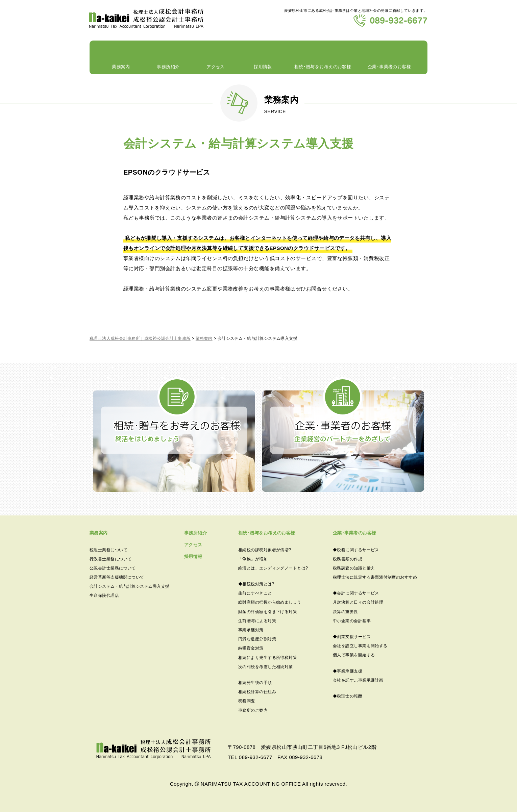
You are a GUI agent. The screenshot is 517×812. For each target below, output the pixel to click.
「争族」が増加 (253, 559)
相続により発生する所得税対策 (268, 658)
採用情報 (263, 69)
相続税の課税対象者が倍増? (265, 550)
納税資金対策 (251, 648)
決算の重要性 (346, 612)
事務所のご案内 (253, 710)
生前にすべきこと (255, 593)
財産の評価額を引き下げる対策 (268, 612)
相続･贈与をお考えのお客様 (323, 69)
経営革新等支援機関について (117, 577)
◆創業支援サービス (352, 637)
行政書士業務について (111, 559)
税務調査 (247, 701)
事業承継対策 (251, 630)
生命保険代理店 (104, 595)
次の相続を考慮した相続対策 (266, 667)
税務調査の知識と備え (354, 568)
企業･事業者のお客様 (389, 69)
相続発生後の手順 (255, 683)
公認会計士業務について (113, 568)
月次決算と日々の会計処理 (358, 602)
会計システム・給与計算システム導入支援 (130, 586)
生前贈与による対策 (257, 621)
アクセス (216, 69)
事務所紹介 (168, 69)
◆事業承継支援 (348, 671)
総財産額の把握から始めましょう (270, 602)
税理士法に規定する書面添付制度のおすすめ (375, 577)
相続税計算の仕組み (257, 692)
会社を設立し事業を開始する (360, 646)
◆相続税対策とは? (256, 584)
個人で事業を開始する (354, 655)
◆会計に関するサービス (356, 593)
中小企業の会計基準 (352, 621)
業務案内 (121, 69)
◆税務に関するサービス (356, 550)
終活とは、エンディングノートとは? (273, 568)
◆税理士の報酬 (348, 696)
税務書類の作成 (348, 559)
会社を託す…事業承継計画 (358, 680)
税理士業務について (108, 550)
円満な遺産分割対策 (257, 639)
